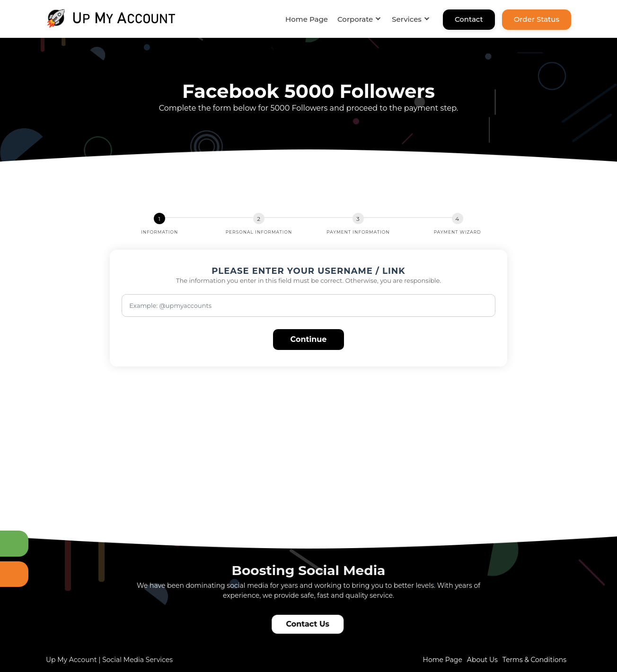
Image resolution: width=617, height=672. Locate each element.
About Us (482, 660)
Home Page (307, 19)
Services (407, 19)
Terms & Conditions (534, 660)
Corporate (355, 19)
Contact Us (309, 624)
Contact (469, 19)
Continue (309, 339)
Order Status (537, 19)
